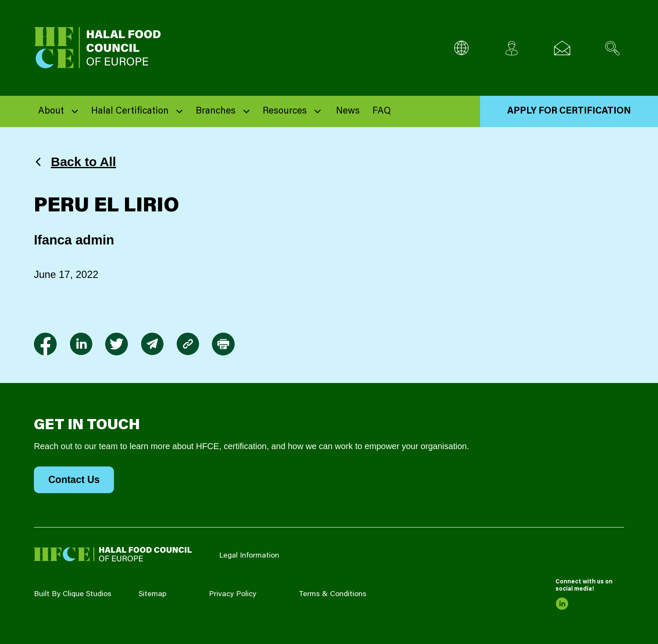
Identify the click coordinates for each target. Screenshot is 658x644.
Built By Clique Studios (73, 594)
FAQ (382, 111)
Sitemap (153, 594)
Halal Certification (130, 111)
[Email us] (562, 48)
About (51, 111)
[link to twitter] (117, 344)
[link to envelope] (152, 344)
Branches (216, 111)
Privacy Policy (233, 594)
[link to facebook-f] (45, 344)
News (348, 111)
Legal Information (249, 556)
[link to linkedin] (81, 344)
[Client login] (512, 48)
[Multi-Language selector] (461, 48)
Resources (285, 111)
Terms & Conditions (333, 594)
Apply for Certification (569, 111)
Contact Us (74, 480)
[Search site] (612, 48)
